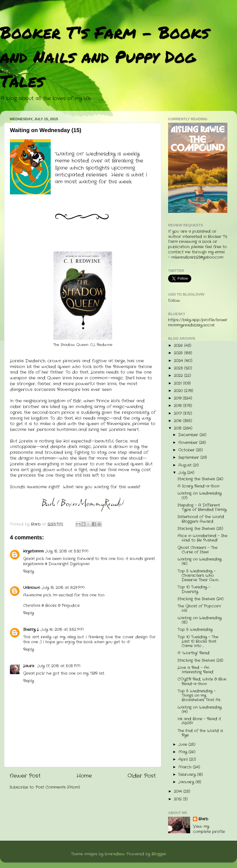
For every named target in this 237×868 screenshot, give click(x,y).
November (189, 443)
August (186, 465)
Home (84, 776)
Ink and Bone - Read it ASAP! (199, 721)
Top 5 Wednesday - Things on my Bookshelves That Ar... (199, 696)
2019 (178, 398)
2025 (179, 353)
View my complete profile (209, 829)
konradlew (115, 854)
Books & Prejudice (62, 606)
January (187, 782)
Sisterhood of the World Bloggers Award (201, 519)
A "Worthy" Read (193, 653)
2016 (178, 421)
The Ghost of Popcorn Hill (199, 608)
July (183, 473)
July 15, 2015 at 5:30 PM (67, 551)
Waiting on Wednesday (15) (200, 620)
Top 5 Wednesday (195, 630)
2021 (178, 383)
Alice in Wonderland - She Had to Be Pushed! (202, 538)
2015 (178, 428)
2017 (178, 413)
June (183, 745)
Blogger (159, 854)
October (187, 450)
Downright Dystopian (69, 564)
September (189, 458)
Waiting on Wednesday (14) (200, 710)
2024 (179, 361)
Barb (203, 819)
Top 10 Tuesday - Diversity (194, 589)
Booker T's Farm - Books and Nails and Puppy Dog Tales (105, 56)
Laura (29, 666)
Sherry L (31, 630)
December (189, 435)
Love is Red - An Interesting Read (195, 670)
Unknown (32, 588)
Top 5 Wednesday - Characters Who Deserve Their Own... (198, 576)
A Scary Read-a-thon (198, 486)
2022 (179, 376)
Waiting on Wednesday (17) (200, 496)
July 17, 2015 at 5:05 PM (59, 666)
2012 (178, 799)
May (183, 752)
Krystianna (33, 551)
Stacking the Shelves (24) (200, 599)
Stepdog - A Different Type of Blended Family (202, 507)
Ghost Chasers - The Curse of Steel (197, 550)
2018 (178, 406)
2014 (179, 791)
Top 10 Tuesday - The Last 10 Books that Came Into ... (198, 641)
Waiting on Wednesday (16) (200, 562)
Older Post (142, 776)
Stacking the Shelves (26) (200, 479)
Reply (29, 571)
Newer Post (25, 776)
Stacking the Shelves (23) (200, 661)
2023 (179, 368)
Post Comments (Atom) (58, 787)
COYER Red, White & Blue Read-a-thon (202, 681)
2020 (179, 391)
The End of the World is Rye (200, 733)
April (184, 759)
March (186, 767)
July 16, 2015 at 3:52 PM (62, 630)
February (188, 775)
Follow (174, 301)
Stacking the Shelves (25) (200, 529)
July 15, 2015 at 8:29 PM (63, 588)
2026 (179, 346)
